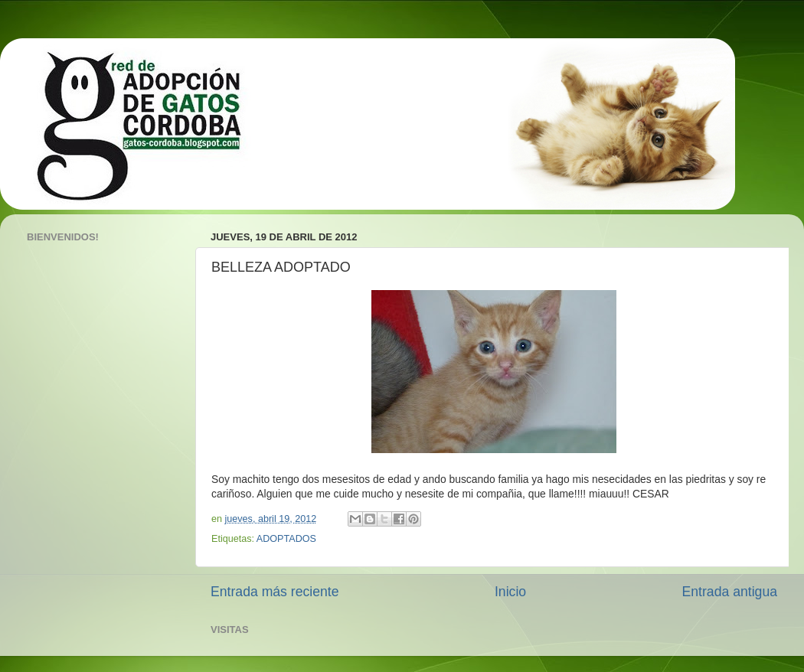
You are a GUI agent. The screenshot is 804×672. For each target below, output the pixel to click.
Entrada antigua (730, 592)
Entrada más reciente (275, 592)
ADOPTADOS (286, 539)
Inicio (510, 592)
